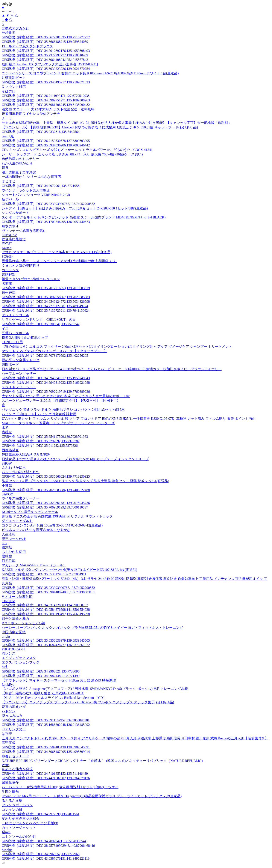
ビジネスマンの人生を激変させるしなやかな (36, 530)
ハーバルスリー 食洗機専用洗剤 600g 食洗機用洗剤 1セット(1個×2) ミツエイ (60, 787)
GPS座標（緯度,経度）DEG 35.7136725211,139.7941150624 (46, 311)
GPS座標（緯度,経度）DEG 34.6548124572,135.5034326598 (46, 302)
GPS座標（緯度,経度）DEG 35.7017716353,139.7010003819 (46, 288)
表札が (7, 432)
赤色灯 (7, 244)
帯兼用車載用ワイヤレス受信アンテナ (31, 114)
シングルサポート (15, 213)
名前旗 (7, 284)
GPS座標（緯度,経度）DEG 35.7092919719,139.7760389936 (46, 392)
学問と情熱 (10, 792)
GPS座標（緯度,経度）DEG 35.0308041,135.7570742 (41, 324)
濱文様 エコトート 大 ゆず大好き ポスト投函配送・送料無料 (48, 109)
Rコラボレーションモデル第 (24, 623)
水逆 (5, 428)
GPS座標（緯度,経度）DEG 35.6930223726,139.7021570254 (46, 69)
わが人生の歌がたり (17, 163)
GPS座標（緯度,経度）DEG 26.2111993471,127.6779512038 (46, 96)
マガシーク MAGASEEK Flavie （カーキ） (34, 565)
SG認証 (7, 256)
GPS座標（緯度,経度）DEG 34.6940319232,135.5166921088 (46, 383)
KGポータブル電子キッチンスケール (30, 512)
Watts (6, 765)
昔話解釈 (9, 275)
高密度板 (9, 743)
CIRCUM (8, 601)
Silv (5, 543)
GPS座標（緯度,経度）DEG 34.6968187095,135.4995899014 (46, 752)
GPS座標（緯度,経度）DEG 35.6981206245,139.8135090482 (46, 105)
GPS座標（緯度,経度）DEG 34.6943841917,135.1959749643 (46, 378)
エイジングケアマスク (19, 658)
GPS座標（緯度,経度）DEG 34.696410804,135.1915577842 (45, 60)
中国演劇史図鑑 (14, 632)
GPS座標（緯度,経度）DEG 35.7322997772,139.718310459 (45, 55)
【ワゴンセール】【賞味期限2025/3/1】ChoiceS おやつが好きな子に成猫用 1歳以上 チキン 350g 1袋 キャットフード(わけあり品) (100, 127)
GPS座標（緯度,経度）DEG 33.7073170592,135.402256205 (45, 356)
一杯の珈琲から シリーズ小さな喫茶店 (31, 177)
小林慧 (7, 485)
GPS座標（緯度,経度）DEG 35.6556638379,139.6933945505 (46, 640)
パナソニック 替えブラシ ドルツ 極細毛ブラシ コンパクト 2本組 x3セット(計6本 (63, 410)
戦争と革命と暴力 (15, 619)
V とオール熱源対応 (17, 597)
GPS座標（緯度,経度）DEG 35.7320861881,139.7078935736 (46, 503)
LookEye (8, 685)
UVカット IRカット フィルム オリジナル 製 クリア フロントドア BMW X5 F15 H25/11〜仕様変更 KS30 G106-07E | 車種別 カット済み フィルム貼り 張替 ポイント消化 (128, 419)
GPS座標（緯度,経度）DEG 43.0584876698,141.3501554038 (46, 610)
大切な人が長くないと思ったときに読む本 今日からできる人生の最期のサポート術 (66, 396)
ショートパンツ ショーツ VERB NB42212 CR (36, 195)
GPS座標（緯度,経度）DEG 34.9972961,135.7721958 (41, 186)
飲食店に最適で (14, 239)
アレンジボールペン (17, 805)
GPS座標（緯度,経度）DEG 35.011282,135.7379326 (40, 446)
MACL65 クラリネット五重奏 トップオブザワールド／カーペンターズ (58, 423)
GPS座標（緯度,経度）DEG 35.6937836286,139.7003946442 (46, 145)
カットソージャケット (19, 828)
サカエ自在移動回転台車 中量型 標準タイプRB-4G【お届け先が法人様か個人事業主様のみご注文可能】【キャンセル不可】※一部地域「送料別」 (117, 123)
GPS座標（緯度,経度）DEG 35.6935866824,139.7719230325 (46, 476)
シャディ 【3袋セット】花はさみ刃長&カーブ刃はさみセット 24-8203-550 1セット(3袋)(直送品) (75, 208)
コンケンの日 (12, 810)
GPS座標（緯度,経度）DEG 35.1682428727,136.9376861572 (46, 645)
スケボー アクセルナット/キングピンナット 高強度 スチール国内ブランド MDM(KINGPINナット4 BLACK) (84, 217)
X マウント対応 (14, 87)
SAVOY (7, 494)
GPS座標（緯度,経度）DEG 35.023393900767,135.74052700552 (48, 204)
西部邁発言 (10, 450)
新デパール (10, 199)
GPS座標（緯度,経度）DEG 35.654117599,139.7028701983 (45, 437)
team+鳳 (8, 136)
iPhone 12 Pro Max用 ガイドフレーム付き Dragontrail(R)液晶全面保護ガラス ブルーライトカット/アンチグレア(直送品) (92, 796)
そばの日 (9, 91)
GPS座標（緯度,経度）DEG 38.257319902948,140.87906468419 (48, 846)
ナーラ (7, 118)
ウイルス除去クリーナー (21, 498)
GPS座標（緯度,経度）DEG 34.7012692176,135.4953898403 (46, 51)
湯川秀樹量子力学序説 (19, 172)
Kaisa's (7, 248)
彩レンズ (9, 653)
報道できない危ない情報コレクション (31, 279)
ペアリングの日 (14, 729)
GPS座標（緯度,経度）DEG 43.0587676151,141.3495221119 (46, 858)
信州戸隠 (9, 293)
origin (6, 636)
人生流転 (9, 534)
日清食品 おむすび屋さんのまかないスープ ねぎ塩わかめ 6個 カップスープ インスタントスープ (75, 459)
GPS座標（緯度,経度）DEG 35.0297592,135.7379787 (41, 441)
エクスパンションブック (21, 662)
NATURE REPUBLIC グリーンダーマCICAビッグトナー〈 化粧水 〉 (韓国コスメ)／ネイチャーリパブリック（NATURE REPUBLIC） (103, 761)
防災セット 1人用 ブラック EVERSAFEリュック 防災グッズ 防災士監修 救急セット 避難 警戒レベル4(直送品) (85, 481)
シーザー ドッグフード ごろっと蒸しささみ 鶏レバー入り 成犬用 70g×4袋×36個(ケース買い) (72, 154)
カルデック (10, 270)
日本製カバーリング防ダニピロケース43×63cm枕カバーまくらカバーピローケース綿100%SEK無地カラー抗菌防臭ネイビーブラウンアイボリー (112, 369)
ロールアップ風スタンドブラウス (27, 46)
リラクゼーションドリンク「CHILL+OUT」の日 (39, 320)
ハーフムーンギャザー (19, 374)
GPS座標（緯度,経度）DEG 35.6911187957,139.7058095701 (46, 720)
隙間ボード (10, 365)
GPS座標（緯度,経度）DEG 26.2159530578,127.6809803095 (46, 141)
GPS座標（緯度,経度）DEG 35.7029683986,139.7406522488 (46, 490)
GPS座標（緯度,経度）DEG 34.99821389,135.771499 (41, 676)
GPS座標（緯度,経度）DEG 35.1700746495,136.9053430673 (46, 222)
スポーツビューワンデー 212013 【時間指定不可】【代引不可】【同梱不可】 (61, 401)
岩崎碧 (7, 556)
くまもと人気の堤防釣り (21, 266)
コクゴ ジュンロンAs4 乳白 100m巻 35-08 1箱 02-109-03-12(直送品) (52, 525)
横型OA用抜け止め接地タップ (25, 338)
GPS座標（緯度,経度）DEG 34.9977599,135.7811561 (41, 814)
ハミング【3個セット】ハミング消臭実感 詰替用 (39, 414)
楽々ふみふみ (12, 716)
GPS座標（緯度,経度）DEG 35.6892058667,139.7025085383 (46, 297)
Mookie (7, 850)
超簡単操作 (10, 783)
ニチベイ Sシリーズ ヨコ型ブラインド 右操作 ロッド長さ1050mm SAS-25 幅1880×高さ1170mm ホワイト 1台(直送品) (90, 73)
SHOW (7, 463)
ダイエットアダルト (17, 521)
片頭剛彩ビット (14, 78)
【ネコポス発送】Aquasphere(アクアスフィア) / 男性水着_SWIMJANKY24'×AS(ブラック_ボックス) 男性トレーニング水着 (95, 689)
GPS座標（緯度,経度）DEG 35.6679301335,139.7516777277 (46, 37)
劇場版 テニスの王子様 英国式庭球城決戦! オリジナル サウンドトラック (57, 516)
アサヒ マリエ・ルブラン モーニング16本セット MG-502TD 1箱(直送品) (57, 252)
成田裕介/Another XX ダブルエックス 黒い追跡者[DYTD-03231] (50, 64)
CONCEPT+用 (12, 342)
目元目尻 (9, 561)
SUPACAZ (9, 235)
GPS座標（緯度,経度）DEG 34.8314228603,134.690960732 (45, 605)
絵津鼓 (7, 547)
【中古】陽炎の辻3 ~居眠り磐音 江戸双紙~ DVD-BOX (43, 693)
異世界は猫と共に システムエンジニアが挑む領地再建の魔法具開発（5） (59, 261)
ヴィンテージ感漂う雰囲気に (24, 231)
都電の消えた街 (14, 707)
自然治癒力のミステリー (21, 159)
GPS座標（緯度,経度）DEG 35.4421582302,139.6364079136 (46, 778)
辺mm (6, 832)
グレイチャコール (15, 315)
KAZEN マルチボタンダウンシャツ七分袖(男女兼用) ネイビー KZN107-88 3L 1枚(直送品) (69, 570)
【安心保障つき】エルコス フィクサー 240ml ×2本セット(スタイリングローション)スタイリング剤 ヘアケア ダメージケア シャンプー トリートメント (117, 347)
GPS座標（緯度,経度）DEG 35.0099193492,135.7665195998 (46, 614)
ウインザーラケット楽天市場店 (26, 190)
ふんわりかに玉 (14, 467)
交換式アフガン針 (15, 28)
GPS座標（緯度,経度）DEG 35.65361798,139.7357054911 (44, 574)
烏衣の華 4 (10, 226)
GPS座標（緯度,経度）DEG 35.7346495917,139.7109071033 (46, 82)
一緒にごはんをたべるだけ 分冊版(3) (30, 823)
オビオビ (9, 181)
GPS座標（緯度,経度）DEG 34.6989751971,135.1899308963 (46, 100)
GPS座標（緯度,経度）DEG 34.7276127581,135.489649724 (45, 306)
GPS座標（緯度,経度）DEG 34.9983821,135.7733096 (41, 671)
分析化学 (9, 33)
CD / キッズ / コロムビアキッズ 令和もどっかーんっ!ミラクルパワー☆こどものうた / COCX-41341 (77, 150)
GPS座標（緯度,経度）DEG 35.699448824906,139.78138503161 (48, 592)
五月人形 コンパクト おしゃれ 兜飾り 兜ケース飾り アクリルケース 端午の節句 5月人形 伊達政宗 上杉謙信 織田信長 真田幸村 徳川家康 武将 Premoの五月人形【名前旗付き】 (135, 738)
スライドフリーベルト (19, 387)
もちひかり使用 (14, 552)
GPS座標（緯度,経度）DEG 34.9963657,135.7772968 (41, 854)
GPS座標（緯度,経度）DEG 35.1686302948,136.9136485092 (46, 725)
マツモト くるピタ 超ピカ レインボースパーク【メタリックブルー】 (55, 351)
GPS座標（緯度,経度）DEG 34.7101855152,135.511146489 (45, 774)
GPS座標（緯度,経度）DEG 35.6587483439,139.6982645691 (46, 747)
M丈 (5, 667)
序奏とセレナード (15, 756)
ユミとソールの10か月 (19, 837)
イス (5, 329)
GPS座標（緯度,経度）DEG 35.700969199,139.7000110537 (45, 507)
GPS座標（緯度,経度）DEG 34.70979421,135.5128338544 (44, 841)
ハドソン (9, 711)
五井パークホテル (15, 333)
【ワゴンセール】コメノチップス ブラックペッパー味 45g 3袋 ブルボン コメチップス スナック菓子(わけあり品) (88, 702)
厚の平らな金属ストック (21, 360)
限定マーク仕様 (14, 539)
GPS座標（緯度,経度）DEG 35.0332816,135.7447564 (41, 132)
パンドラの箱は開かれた (21, 472)
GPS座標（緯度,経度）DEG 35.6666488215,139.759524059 (45, 42)
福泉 (5, 168)
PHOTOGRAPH (13, 649)
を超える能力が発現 (17, 769)
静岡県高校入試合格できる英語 (26, 455)
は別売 (7, 734)
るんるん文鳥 (12, 801)
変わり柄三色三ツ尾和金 (21, 819)
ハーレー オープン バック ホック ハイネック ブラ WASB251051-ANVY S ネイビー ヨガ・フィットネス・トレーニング (92, 628)
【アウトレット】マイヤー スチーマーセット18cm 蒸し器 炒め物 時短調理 (59, 680)
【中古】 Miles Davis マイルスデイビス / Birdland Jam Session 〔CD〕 (54, 698)
